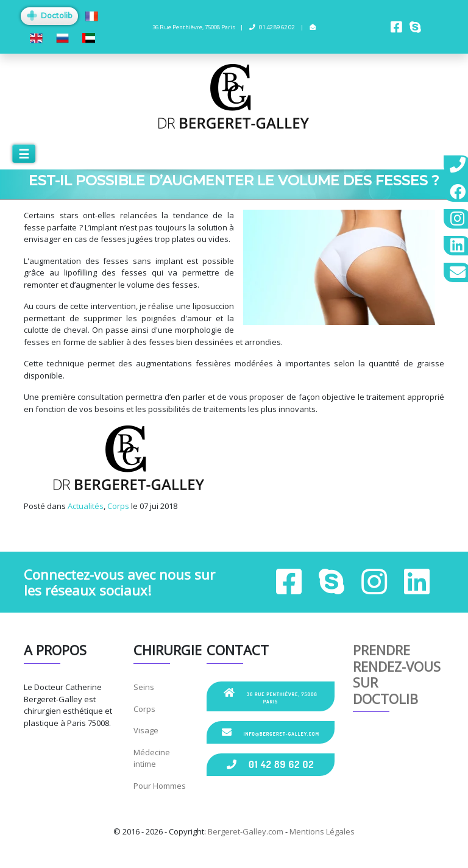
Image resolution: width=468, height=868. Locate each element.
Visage (146, 730)
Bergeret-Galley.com (246, 831)
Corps (118, 506)
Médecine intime (152, 758)
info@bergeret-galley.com (271, 732)
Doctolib (49, 16)
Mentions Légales (322, 831)
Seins (144, 687)
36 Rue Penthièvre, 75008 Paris (270, 696)
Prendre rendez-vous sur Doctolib (397, 674)
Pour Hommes (160, 786)
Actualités (86, 506)
